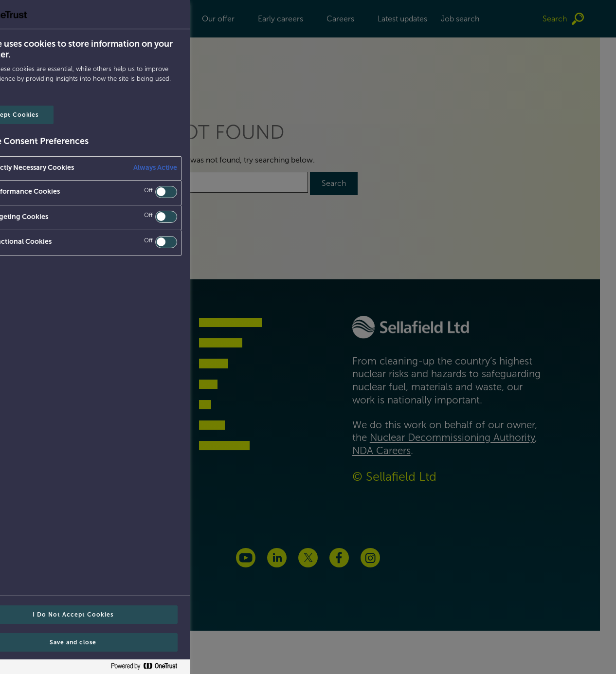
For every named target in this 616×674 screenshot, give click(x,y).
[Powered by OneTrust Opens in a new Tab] (42, 668)
